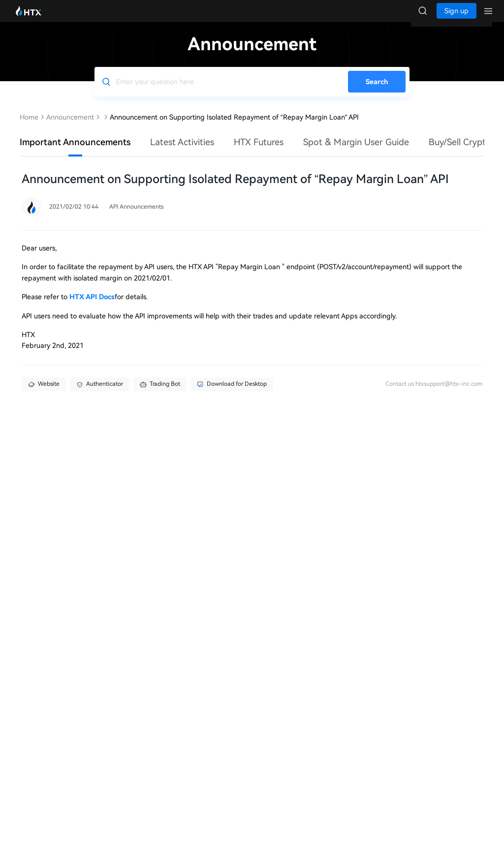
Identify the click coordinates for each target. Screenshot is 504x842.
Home (29, 127)
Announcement (70, 127)
